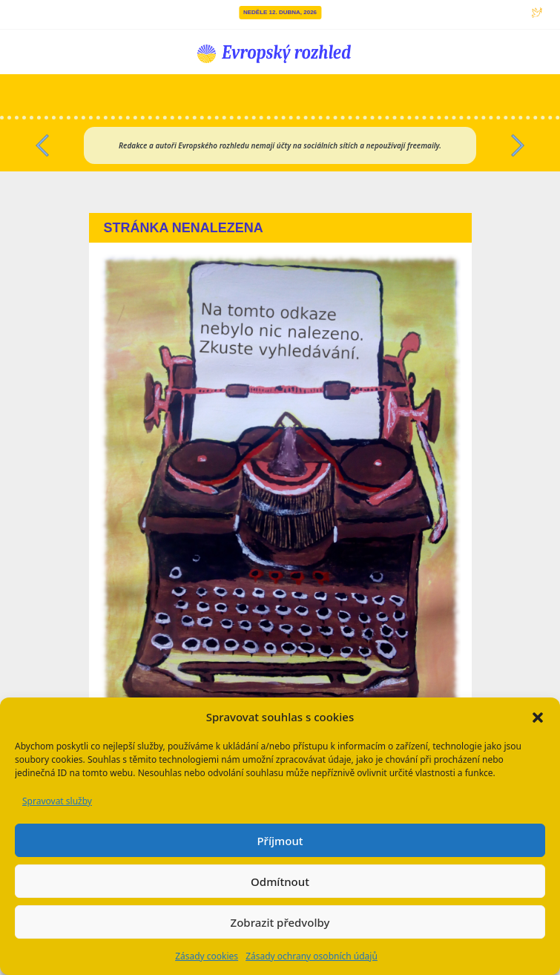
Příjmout (280, 841)
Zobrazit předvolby (280, 922)
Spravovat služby (57, 801)
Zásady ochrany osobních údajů (312, 956)
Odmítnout (280, 882)
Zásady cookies (207, 956)
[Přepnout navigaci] (451, 95)
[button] (538, 717)
